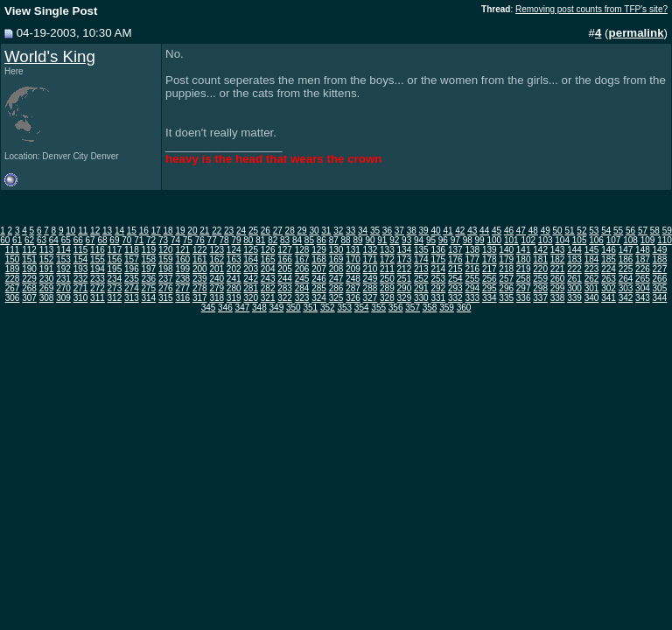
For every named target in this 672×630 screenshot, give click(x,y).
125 (251, 250)
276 (166, 288)
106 (596, 240)
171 (371, 259)
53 (594, 231)
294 (472, 288)
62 (29, 240)
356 (396, 308)
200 (200, 269)
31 (326, 231)
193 (81, 269)
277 (182, 288)
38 (412, 231)
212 (405, 269)
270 (63, 288)
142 (540, 250)
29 (302, 231)
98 (468, 240)
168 (319, 259)
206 (302, 269)
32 (338, 231)
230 (47, 279)
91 (382, 240)
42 (460, 231)
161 (200, 259)
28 (290, 231)
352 (328, 308)
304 (643, 288)
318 (217, 298)
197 (149, 269)
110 (665, 240)
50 (558, 231)
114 (63, 250)
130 (336, 250)
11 (83, 231)
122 (200, 250)
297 (524, 288)
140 (506, 250)
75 (188, 240)
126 (268, 250)
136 (438, 250)
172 (387, 259)
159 (166, 259)
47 (521, 231)
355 (378, 308)
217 (490, 269)
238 (182, 279)
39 (424, 231)
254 (455, 279)
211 (387, 269)
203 (251, 269)
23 (229, 231)
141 (524, 250)
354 (362, 308)
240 (217, 279)
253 (438, 279)
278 (200, 288)
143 (558, 250)
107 (614, 240)
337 (540, 298)
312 (115, 298)
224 (609, 269)
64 (54, 240)
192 (63, 269)
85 (309, 240)
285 (319, 288)
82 (273, 240)
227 (660, 269)
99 (480, 240)
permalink (637, 33)
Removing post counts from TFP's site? (591, 9)
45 (497, 231)
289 (387, 288)
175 (438, 259)
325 (336, 298)
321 (268, 298)
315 (166, 298)
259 (540, 279)
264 (626, 279)
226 (643, 269)
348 (259, 308)
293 (455, 288)
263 (609, 279)
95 (431, 240)
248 (353, 279)
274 (132, 288)
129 (319, 250)
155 (98, 259)
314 (149, 298)
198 (166, 269)
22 (217, 231)
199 (182, 269)
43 (472, 231)
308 (47, 298)
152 (47, 259)
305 (660, 288)
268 (29, 288)
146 (609, 250)
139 (490, 250)
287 (353, 288)
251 (405, 279)
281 (251, 288)
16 (144, 231)
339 (574, 298)
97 (455, 240)
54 (606, 231)
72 (151, 240)
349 (277, 308)
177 (472, 259)
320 (251, 298)
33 (350, 231)
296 (506, 288)
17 (156, 231)
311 (98, 298)
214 (438, 269)
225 (626, 269)
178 (490, 259)
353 (344, 308)
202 (234, 269)
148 (643, 250)
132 (371, 250)
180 (524, 259)
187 (643, 259)
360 (464, 308)
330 (421, 298)
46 (509, 231)
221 (558, 269)
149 (660, 250)
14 (119, 231)
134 (405, 250)
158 (149, 259)
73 (163, 240)
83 (285, 240)
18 (168, 231)
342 (626, 298)
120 (166, 250)
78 (224, 240)
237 (166, 279)
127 (285, 250)
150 (13, 259)
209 (353, 269)
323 (302, 298)
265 (643, 279)
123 (217, 250)
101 (511, 240)
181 (540, 259)
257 (506, 279)
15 (132, 231)
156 (115, 259)
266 (660, 279)
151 (29, 259)
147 (626, 250)
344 (660, 298)
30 (314, 231)
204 (268, 269)
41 (448, 231)
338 (558, 298)
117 (115, 250)
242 (251, 279)
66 (78, 240)
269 (47, 288)
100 (494, 240)
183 (574, 259)
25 (253, 231)
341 (609, 298)
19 (180, 231)
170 (353, 259)
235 (132, 279)
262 (592, 279)
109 (648, 240)
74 (175, 240)
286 (336, 288)
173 (405, 259)
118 (132, 250)
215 (455, 269)
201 (217, 269)
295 (490, 288)
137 (455, 250)
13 (107, 231)
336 (524, 298)
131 (353, 250)
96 (443, 240)
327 (371, 298)
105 (580, 240)
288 (371, 288)
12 (95, 231)
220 (540, 269)
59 (667, 231)
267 (13, 288)
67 (91, 240)
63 (42, 240)
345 (209, 308)
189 (13, 269)
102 (528, 240)
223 (592, 269)
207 (319, 269)
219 (524, 269)
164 (251, 259)
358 (430, 308)
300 (574, 288)
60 (5, 240)
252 (421, 279)
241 (234, 279)
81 (260, 240)
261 (574, 279)
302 (609, 288)
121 (182, 250)
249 (371, 279)
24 (241, 231)
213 (421, 269)
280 (234, 288)
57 (643, 231)
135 (421, 250)
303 (626, 288)
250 (387, 279)
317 (200, 298)
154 (81, 259)
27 (278, 231)
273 (115, 288)
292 (438, 288)
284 (302, 288)
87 (334, 240)
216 (472, 269)
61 (17, 240)
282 (268, 288)
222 (574, 269)
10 (70, 231)
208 (336, 269)
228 (13, 279)
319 (234, 298)
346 (225, 308)
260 (558, 279)
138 (472, 250)
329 (405, 298)
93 (406, 240)
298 (540, 288)
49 (546, 231)
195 (115, 269)
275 (149, 288)
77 (212, 240)
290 (405, 288)
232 (81, 279)
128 (302, 250)
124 (234, 250)
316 (182, 298)
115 (81, 250)
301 (592, 288)
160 (182, 259)
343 (643, 298)
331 (438, 298)
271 (81, 288)
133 (387, 250)
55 (618, 231)
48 (533, 231)
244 (285, 279)
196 (132, 269)
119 (149, 250)
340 (592, 298)
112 (29, 250)
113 (47, 250)
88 (346, 240)
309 (63, 298)
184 (592, 259)
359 (447, 308)
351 (310, 308)
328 (387, 298)
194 (98, 269)
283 (285, 288)
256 (490, 279)
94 (419, 240)
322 (285, 298)
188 (660, 259)
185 (609, 259)
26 (266, 231)
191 (47, 269)
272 (98, 288)
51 (569, 231)
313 (132, 298)
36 (387, 231)
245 (302, 279)
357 (413, 308)
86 (322, 240)
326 (353, 298)
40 (435, 231)
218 (506, 269)
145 (592, 250)
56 (630, 231)
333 (472, 298)
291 (421, 288)
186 (626, 259)
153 (63, 259)
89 (357, 240)
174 (421, 259)
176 (455, 259)
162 (217, 259)
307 (29, 298)
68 (102, 240)
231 (63, 279)
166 (285, 259)
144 (574, 250)
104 (562, 240)
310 (81, 298)
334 (490, 298)
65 (66, 240)
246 (319, 279)
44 (484, 231)
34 (363, 231)
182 (558, 259)
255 (472, 279)
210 (371, 269)
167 (302, 259)
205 (285, 269)
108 (630, 240)
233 (98, 279)
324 (319, 298)
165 (268, 259)
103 (546, 240)
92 (394, 240)
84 (297, 240)
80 (248, 240)
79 (236, 240)
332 (455, 298)
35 (375, 231)
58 (655, 231)
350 (294, 308)
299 (558, 288)
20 (192, 231)
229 (29, 279)
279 (217, 288)
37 (399, 231)
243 (268, 279)
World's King (50, 56)
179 (506, 259)
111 (13, 250)
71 (139, 240)
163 (234, 259)
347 (243, 308)
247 (336, 279)
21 (204, 231)
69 (114, 240)
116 (98, 250)
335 (506, 298)
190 (29, 269)
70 (126, 240)
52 (581, 231)
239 (200, 279)
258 (524, 279)
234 (115, 279)
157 (132, 259)
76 (200, 240)
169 (336, 259)
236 (149, 279)
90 (370, 240)
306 (13, 298)
